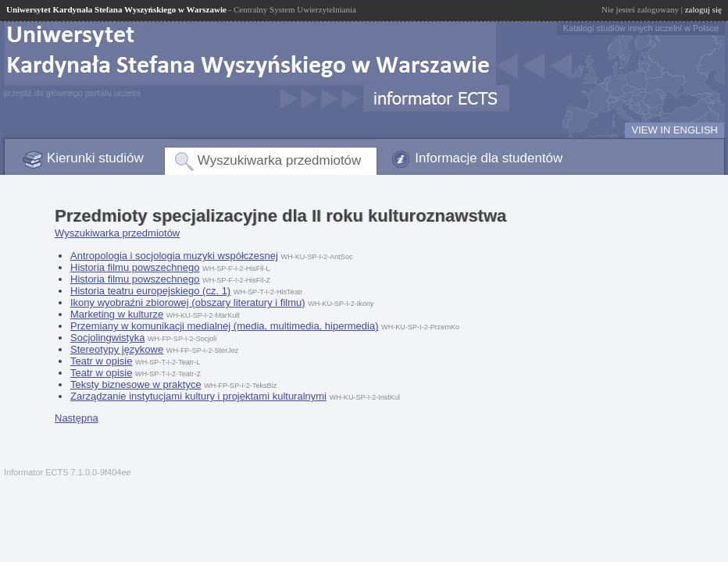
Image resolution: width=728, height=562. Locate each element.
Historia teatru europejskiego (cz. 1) (150, 291)
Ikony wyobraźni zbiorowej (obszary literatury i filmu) (188, 302)
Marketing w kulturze (117, 314)
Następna (77, 418)
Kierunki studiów (95, 158)
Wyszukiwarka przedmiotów (280, 160)
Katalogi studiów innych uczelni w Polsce (641, 28)
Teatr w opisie (101, 361)
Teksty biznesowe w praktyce (136, 384)
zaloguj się (703, 9)
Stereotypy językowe (117, 349)
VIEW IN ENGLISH (674, 130)
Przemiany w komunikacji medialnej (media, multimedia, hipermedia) (224, 326)
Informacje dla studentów (489, 158)
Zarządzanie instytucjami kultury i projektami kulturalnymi (198, 396)
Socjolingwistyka (107, 338)
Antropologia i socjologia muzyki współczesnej (174, 256)
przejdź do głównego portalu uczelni (72, 93)
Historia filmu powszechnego (135, 267)
